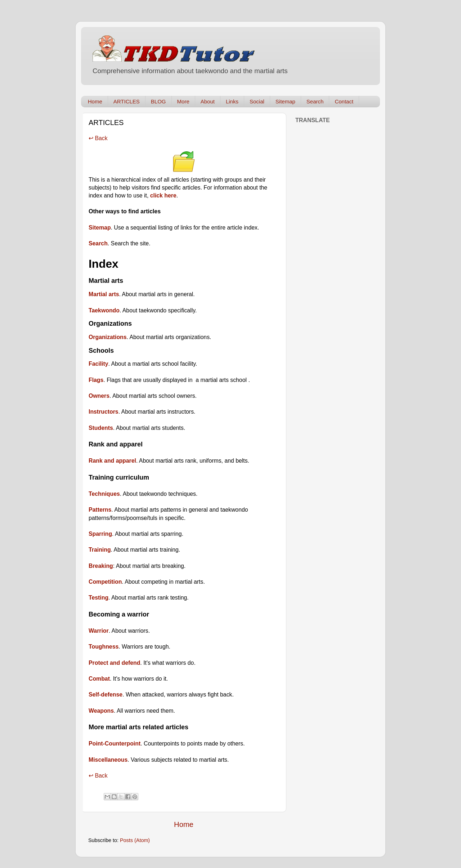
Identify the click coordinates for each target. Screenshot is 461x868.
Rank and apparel (112, 461)
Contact (344, 101)
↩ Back (98, 138)
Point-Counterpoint (115, 744)
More (183, 101)
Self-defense (106, 695)
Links (232, 101)
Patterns (100, 510)
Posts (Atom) (135, 840)
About (208, 101)
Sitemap (285, 101)
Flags (96, 380)
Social (257, 101)
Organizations (108, 337)
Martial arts (104, 294)
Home (95, 101)
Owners (99, 396)
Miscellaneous (108, 760)
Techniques (104, 494)
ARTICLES (127, 101)
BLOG (158, 101)
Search (315, 101)
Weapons (101, 711)
